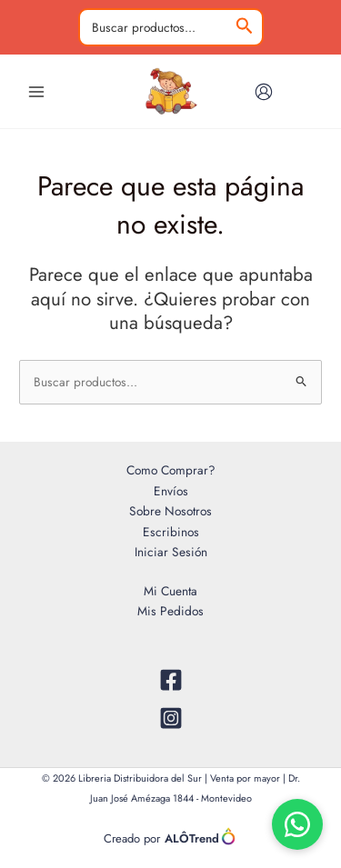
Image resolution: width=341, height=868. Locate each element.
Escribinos (171, 532)
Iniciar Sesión (171, 552)
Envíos (171, 491)
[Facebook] (170, 680)
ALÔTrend (201, 837)
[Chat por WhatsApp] (297, 824)
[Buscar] (245, 28)
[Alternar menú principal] (36, 91)
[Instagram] (170, 718)
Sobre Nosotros (170, 511)
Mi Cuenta (170, 591)
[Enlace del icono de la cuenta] (264, 92)
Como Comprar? (171, 470)
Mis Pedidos (170, 611)
